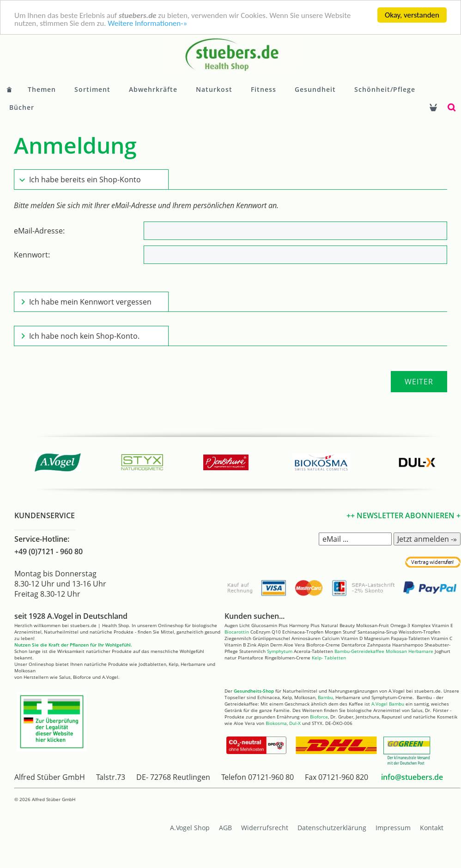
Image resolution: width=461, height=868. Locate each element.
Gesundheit (315, 89)
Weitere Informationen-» (147, 23)
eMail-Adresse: (39, 231)
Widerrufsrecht (265, 828)
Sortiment (92, 89)
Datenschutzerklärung (332, 828)
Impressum (393, 828)
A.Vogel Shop (190, 828)
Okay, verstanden (412, 15)
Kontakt (432, 828)
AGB (225, 828)
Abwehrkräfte (153, 89)
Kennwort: (32, 255)
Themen (42, 89)
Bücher (22, 107)
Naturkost (214, 89)
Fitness (264, 89)
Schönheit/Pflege (385, 89)
